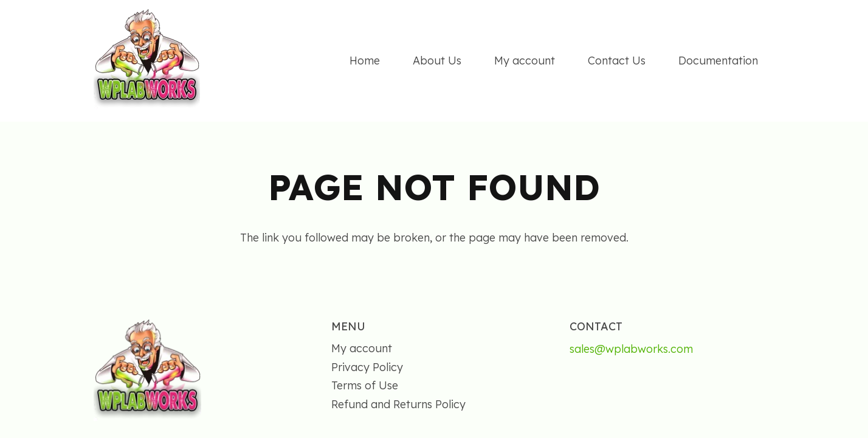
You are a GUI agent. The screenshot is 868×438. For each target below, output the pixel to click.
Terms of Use (365, 385)
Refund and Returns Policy (398, 404)
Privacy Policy (367, 367)
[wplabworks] (147, 61)
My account (362, 348)
